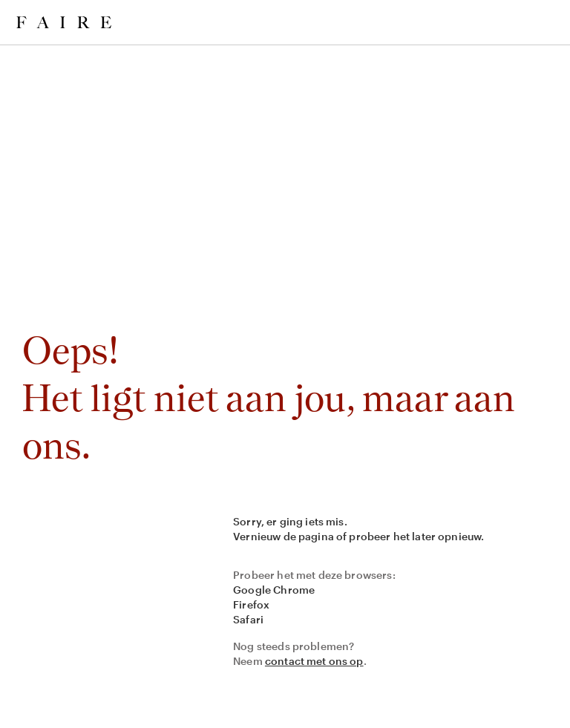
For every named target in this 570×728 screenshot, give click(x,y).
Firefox (251, 604)
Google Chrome (274, 590)
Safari (248, 619)
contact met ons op (314, 661)
